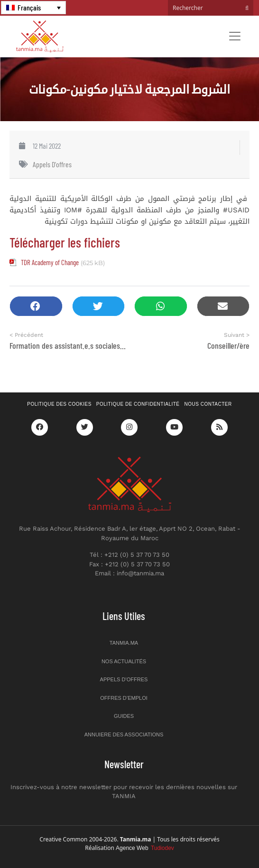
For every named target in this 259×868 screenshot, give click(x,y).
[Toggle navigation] (235, 36)
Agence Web (145, 848)
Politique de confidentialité (138, 404)
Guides (124, 716)
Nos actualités (124, 661)
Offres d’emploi (124, 698)
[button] (36, 306)
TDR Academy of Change (50, 262)
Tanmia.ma (124, 643)
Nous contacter (208, 404)
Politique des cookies (59, 404)
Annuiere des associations (124, 734)
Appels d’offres (124, 679)
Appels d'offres (52, 164)
